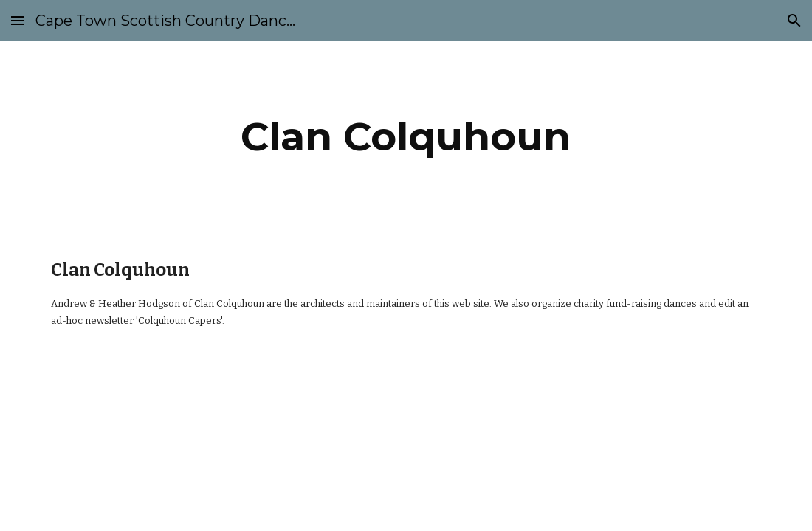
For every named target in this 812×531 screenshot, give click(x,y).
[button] (18, 20)
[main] (406, 137)
